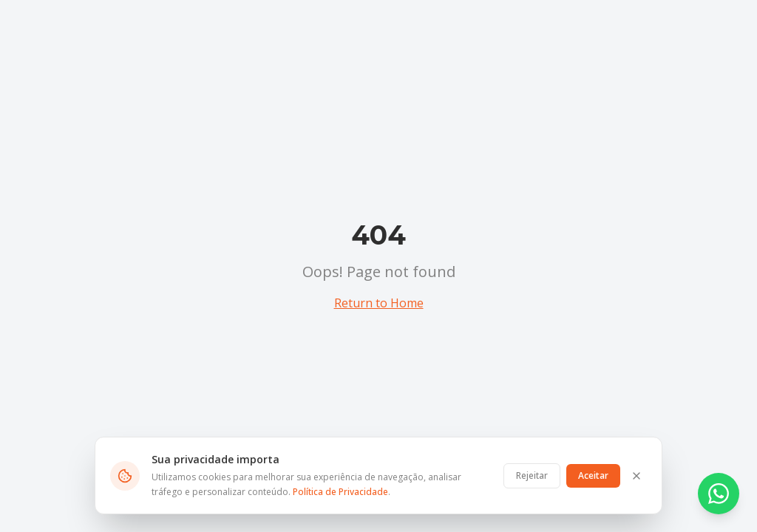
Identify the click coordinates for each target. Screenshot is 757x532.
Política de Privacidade (340, 492)
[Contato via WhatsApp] (719, 494)
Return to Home (379, 303)
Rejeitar (532, 475)
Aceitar (593, 475)
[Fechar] (637, 476)
